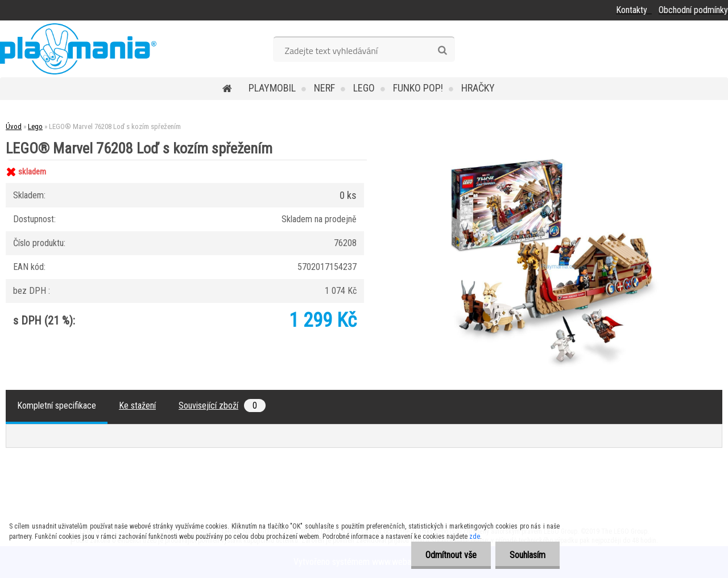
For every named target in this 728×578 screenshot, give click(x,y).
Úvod (14, 126)
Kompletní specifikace (57, 406)
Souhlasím (528, 555)
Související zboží (222, 406)
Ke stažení (137, 406)
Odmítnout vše (451, 555)
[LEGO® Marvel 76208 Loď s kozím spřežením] (556, 160)
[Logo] (78, 49)
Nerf (324, 88)
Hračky (478, 88)
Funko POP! (418, 88)
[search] (442, 51)
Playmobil (272, 88)
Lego (364, 88)
